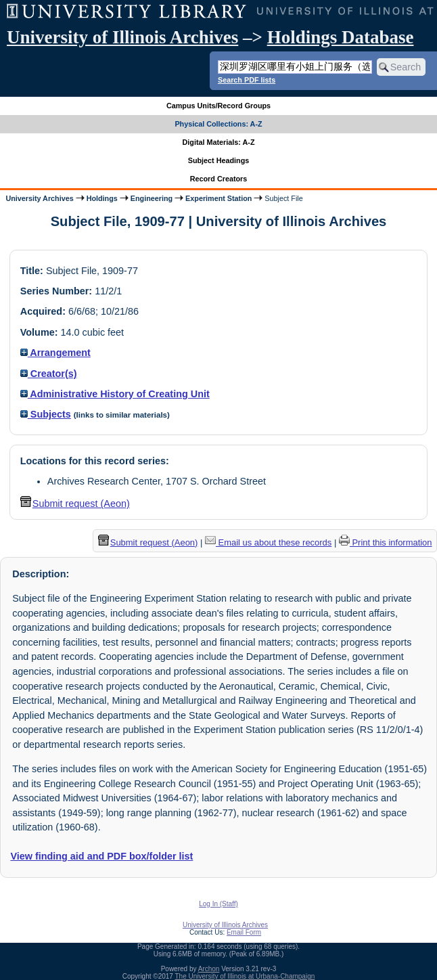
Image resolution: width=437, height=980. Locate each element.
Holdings (102, 198)
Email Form (244, 932)
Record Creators (219, 179)
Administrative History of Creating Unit (115, 394)
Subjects (46, 414)
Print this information (386, 542)
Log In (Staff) (218, 904)
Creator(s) (49, 374)
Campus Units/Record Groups (218, 106)
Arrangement (55, 353)
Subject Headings (219, 160)
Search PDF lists (247, 80)
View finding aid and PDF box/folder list (101, 856)
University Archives (39, 198)
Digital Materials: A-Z (219, 142)
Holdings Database (341, 37)
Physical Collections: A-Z (218, 124)
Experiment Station (218, 198)
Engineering (152, 198)
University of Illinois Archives (122, 37)
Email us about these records (268, 542)
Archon (209, 969)
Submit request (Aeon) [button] (75, 504)
